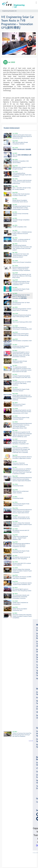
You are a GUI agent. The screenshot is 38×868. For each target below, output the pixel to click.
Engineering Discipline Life (9, 11)
